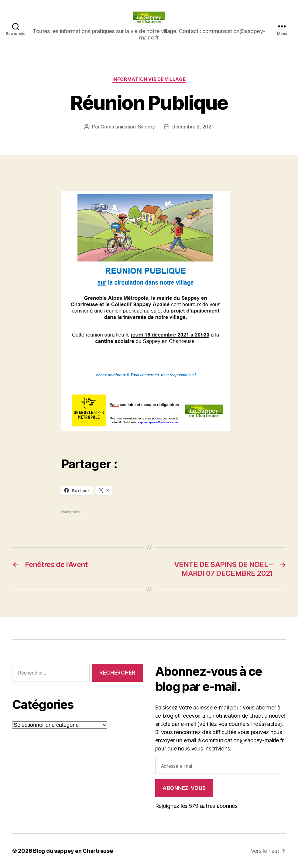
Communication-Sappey (128, 127)
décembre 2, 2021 (193, 127)
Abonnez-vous (184, 788)
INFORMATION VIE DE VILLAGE (149, 79)
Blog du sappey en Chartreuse (73, 851)
